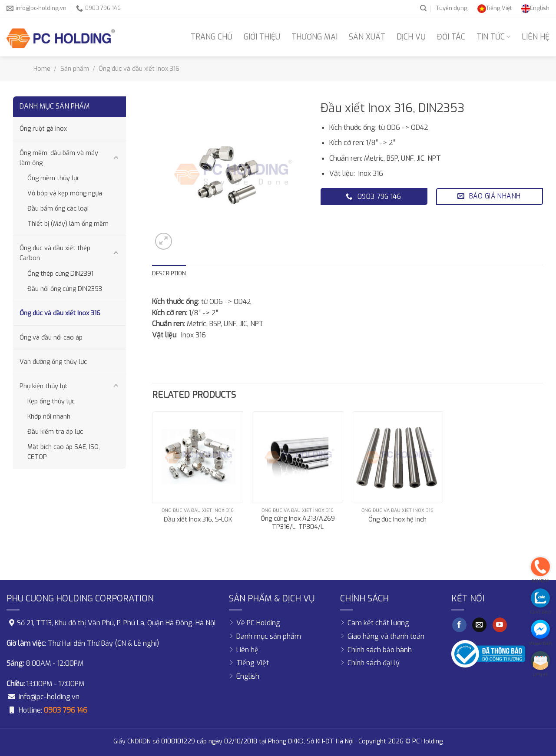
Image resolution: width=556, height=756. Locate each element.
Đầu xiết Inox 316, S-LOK (198, 520)
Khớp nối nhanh (49, 417)
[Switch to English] (535, 8)
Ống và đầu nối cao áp (51, 338)
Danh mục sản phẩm (269, 636)
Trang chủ (212, 37)
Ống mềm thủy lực (54, 178)
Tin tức (493, 37)
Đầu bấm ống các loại (58, 209)
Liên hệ (536, 37)
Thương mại (314, 37)
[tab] (169, 274)
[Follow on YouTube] (500, 625)
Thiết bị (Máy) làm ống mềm (68, 224)
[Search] (423, 8)
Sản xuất (367, 37)
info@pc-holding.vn (49, 697)
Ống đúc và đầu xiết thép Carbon (55, 253)
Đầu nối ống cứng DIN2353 (65, 289)
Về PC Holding (258, 623)
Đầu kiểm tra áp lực (55, 432)
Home (42, 69)
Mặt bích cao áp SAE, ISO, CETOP (64, 452)
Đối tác (451, 37)
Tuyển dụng (452, 8)
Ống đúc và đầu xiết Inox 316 (139, 69)
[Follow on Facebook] (459, 625)
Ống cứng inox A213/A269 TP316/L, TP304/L (298, 523)
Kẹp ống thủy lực (51, 401)
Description (169, 273)
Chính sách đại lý (374, 663)
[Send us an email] (479, 625)
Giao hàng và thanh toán (386, 636)
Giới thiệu (262, 37)
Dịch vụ (411, 37)
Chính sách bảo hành (380, 650)
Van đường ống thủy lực (53, 362)
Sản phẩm (75, 69)
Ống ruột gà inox (43, 129)
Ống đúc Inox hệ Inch (397, 520)
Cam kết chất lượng (378, 623)
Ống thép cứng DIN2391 (60, 274)
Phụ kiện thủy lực (44, 386)
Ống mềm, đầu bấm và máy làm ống (59, 158)
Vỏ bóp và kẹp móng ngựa (65, 193)
